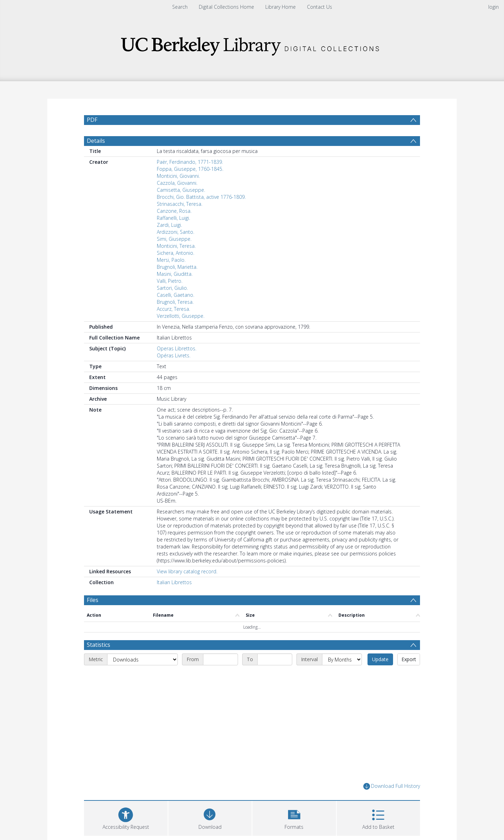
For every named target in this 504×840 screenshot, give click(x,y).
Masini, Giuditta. (175, 274)
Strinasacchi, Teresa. (180, 204)
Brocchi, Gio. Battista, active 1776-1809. (201, 197)
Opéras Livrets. (174, 355)
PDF (92, 120)
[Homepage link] (252, 44)
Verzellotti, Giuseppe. (181, 316)
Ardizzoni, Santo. (176, 232)
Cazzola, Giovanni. (177, 183)
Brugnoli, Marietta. (177, 267)
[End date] (275, 659)
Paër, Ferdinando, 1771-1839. (190, 162)
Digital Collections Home (226, 7)
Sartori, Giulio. (172, 288)
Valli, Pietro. (170, 281)
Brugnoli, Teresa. (175, 302)
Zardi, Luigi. (169, 225)
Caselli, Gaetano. (176, 295)
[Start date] (220, 659)
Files (93, 600)
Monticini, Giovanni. (178, 176)
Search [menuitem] (180, 7)
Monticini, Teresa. (176, 246)
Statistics (99, 645)
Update (380, 659)
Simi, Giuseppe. (174, 239)
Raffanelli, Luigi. (173, 218)
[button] (294, 817)
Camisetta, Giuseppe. (181, 190)
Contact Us (320, 7)
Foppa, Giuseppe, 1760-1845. (190, 169)
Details (96, 141)
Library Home (281, 7)
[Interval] (342, 659)
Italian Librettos (174, 582)
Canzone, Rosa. (174, 211)
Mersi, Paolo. (171, 260)
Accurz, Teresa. (173, 309)
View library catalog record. (187, 571)
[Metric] (142, 659)
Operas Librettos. (177, 348)
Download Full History (392, 786)
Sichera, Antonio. (176, 253)
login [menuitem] (493, 7)
